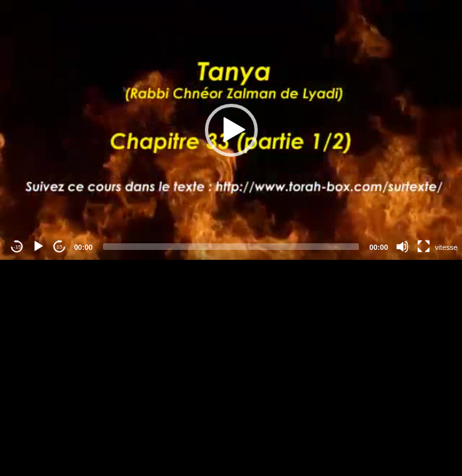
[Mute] (403, 247)
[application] (231, 130)
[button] (231, 130)
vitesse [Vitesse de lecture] (446, 247)
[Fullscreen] (424, 247)
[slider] (231, 247)
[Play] (38, 247)
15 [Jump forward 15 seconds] (60, 247)
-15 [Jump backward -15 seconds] (17, 247)
